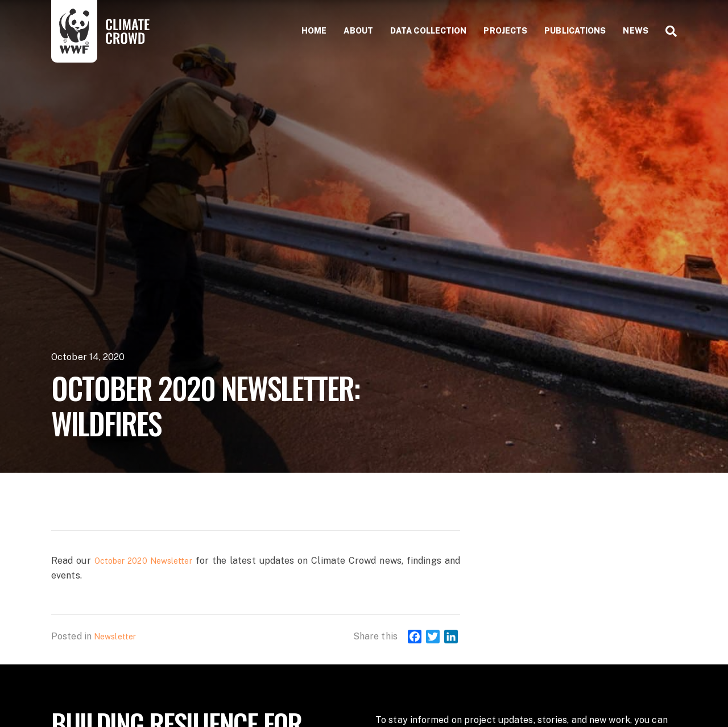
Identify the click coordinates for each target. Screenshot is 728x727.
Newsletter (115, 637)
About (358, 31)
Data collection (429, 31)
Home (314, 31)
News (635, 31)
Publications (575, 31)
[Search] (667, 31)
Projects (505, 31)
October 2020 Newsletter (143, 561)
